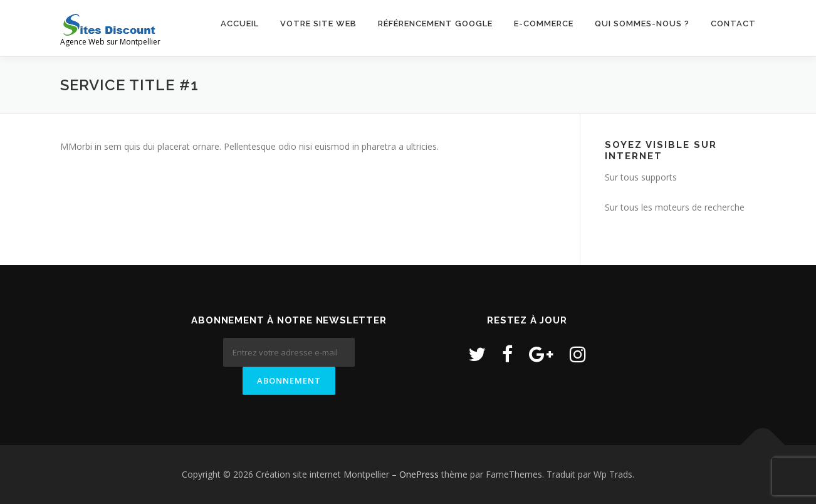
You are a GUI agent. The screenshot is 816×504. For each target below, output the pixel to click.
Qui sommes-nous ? (642, 24)
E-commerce (544, 24)
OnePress (419, 474)
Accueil (240, 24)
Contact (733, 24)
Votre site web (318, 24)
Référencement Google (435, 24)
